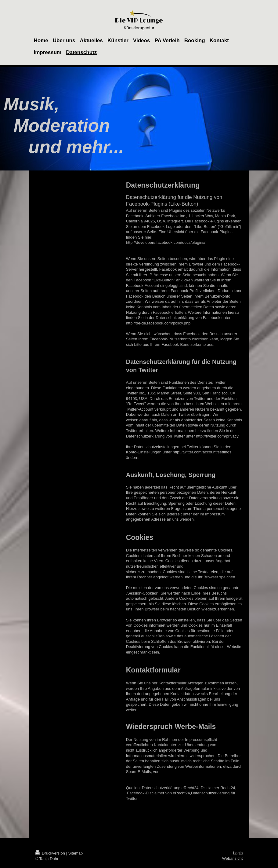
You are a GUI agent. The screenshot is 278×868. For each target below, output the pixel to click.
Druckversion (51, 853)
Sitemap (76, 853)
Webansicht (233, 858)
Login (238, 853)
